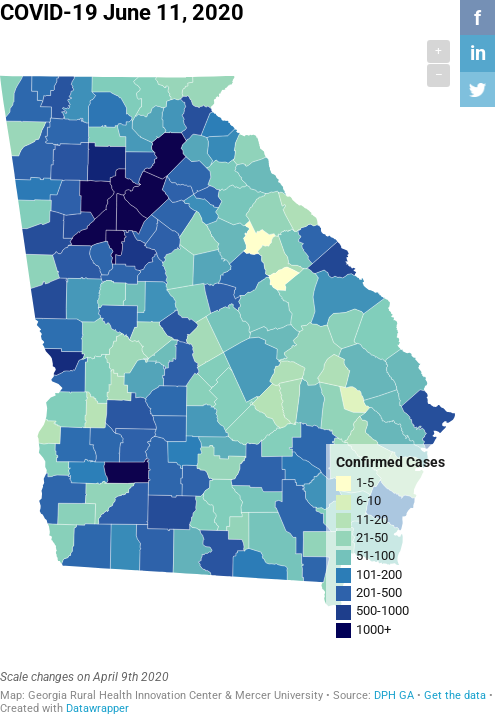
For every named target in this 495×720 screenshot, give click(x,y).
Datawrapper (97, 708)
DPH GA (394, 695)
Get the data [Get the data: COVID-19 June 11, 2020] (455, 695)
